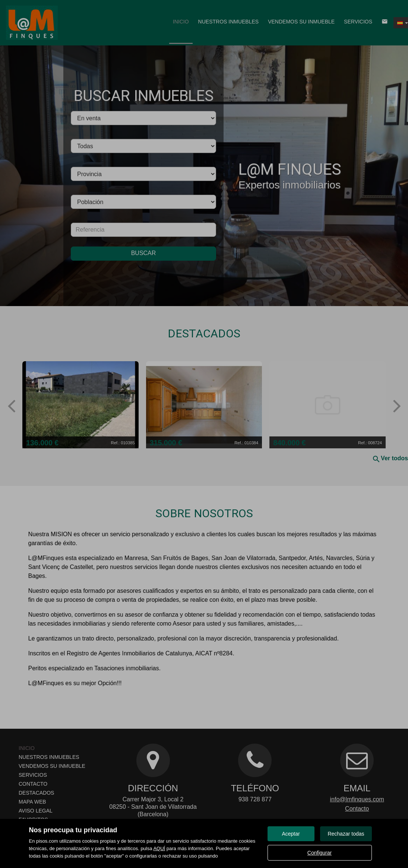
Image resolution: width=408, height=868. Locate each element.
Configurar (320, 853)
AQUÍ (159, 848)
